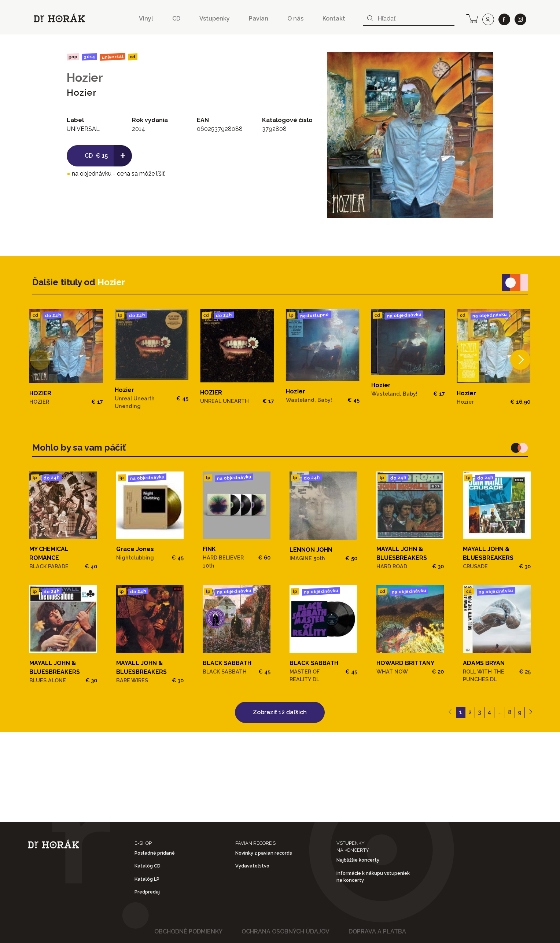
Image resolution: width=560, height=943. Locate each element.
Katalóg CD (148, 866)
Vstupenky (215, 19)
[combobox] (409, 19)
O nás (295, 19)
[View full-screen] (485, 60)
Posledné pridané (155, 853)
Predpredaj (147, 892)
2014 (90, 57)
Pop (73, 57)
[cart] (472, 18)
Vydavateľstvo (252, 866)
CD (176, 19)
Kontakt (334, 19)
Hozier (85, 78)
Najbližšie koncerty (358, 860)
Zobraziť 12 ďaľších (280, 712)
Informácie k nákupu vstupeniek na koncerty (373, 877)
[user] (488, 19)
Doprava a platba (377, 931)
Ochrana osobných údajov (285, 931)
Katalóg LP (147, 879)
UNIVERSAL (112, 57)
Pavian (259, 19)
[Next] (520, 360)
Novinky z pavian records (264, 853)
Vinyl (146, 19)
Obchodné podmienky (188, 931)
